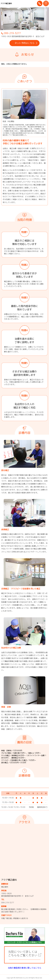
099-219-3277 (11, 33)
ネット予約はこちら (26, 43)
